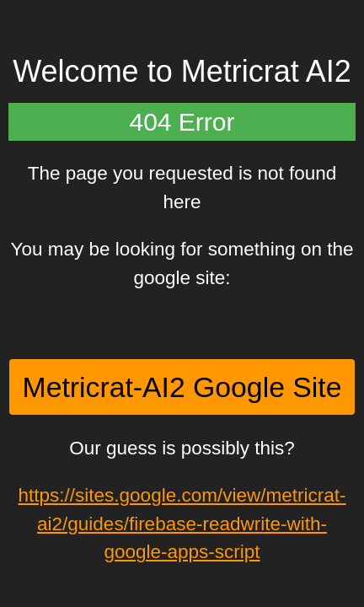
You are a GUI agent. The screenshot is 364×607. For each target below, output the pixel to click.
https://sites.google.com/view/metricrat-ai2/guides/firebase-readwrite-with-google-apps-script (182, 524)
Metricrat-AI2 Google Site (182, 387)
